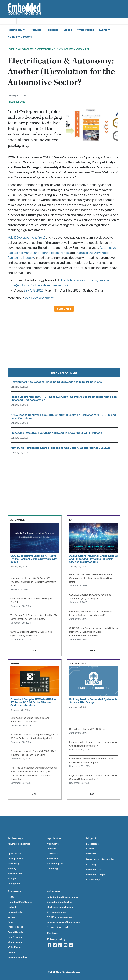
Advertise (53, 891)
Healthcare (52, 859)
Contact (52, 933)
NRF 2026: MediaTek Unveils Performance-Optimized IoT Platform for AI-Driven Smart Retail (91, 578)
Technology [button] (16, 30)
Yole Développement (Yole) (26, 238)
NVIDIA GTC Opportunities (60, 917)
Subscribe (64, 309)
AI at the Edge (93, 880)
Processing (13, 864)
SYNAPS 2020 (34, 291)
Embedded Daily (94, 870)
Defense (53, 869)
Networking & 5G (55, 864)
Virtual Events (15, 942)
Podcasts (52, 30)
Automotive (45, 49)
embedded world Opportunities (63, 897)
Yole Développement (39, 298)
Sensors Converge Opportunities (64, 922)
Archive (90, 849)
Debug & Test (14, 884)
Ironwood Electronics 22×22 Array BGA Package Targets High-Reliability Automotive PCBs (33, 582)
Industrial (52, 849)
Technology (15, 838)
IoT (9, 849)
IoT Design (92, 865)
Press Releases (15, 927)
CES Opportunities (56, 912)
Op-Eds (11, 917)
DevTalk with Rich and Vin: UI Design (88, 729)
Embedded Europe (96, 875)
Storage (12, 879)
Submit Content (58, 927)
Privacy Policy (56, 939)
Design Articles (15, 912)
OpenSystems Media (68, 972)
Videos (68, 30)
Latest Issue (92, 844)
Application (26, 49)
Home (11, 49)
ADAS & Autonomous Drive (73, 49)
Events (11, 952)
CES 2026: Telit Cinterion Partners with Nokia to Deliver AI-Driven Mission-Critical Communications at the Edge (94, 632)
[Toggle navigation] (12, 21)
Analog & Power (16, 859)
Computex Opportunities (59, 902)
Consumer (52, 854)
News (10, 922)
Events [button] (104, 30)
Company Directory (20, 37)
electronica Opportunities (60, 907)
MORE (35, 651)
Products (35, 30)
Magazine (93, 838)
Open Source (14, 854)
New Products (15, 937)
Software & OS (15, 874)
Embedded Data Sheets (20, 902)
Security (12, 869)
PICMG (11, 897)
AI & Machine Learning (19, 844)
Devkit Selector (16, 932)
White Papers (86, 30)
